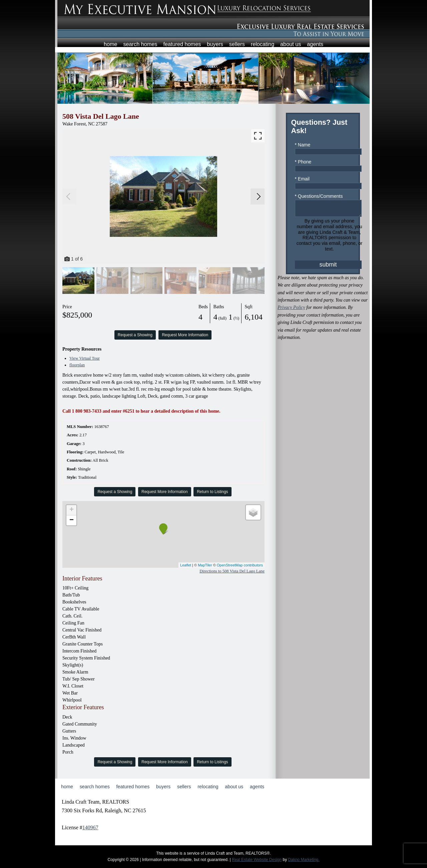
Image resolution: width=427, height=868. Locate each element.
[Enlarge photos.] (258, 136)
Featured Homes (182, 44)
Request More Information (185, 335)
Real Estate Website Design (257, 860)
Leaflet (186, 565)
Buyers (215, 44)
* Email (302, 179)
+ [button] (72, 510)
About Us (291, 44)
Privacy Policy (291, 310)
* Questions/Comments (319, 196)
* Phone (303, 162)
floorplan (77, 365)
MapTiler (205, 565)
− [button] (72, 520)
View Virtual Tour (85, 358)
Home (111, 44)
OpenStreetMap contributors (240, 565)
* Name (303, 145)
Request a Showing (135, 335)
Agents (315, 44)
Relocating (263, 44)
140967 (90, 827)
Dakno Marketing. (304, 860)
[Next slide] (259, 196)
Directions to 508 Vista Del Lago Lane (232, 571)
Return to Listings (212, 492)
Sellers (237, 44)
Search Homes (140, 44)
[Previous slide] (68, 196)
